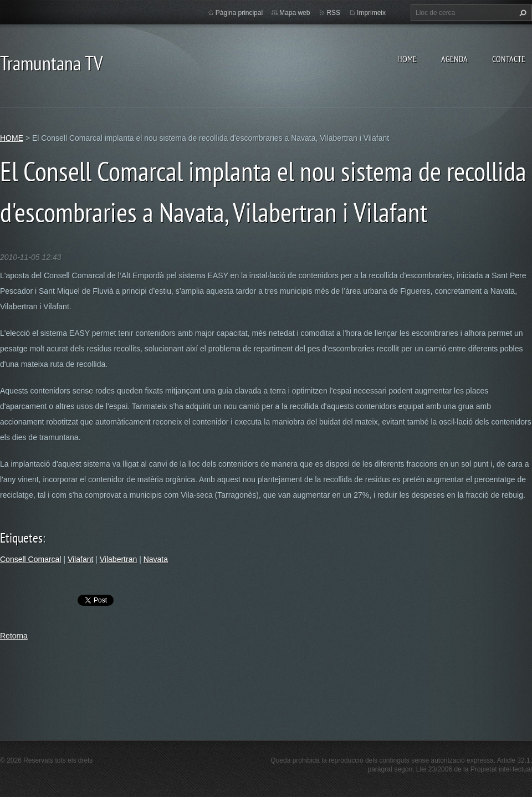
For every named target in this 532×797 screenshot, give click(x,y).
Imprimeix (371, 13)
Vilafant (80, 559)
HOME (407, 59)
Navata (156, 559)
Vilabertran (118, 559)
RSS (333, 13)
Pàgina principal (239, 13)
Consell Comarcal (30, 559)
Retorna (14, 636)
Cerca (521, 13)
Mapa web (295, 13)
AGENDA (454, 59)
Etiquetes (21, 538)
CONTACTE (509, 59)
